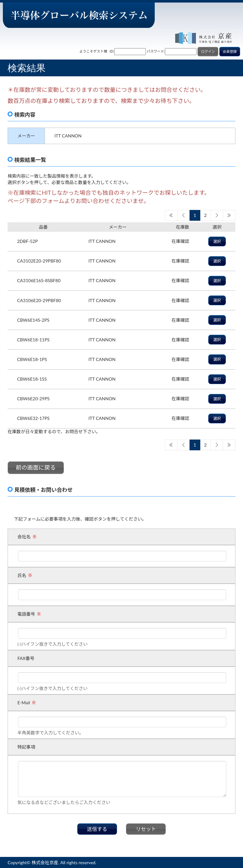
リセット (146, 829)
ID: (112, 51)
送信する (97, 829)
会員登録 (230, 51)
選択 (217, 241)
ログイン (208, 51)
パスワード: (156, 51)
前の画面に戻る (36, 467)
